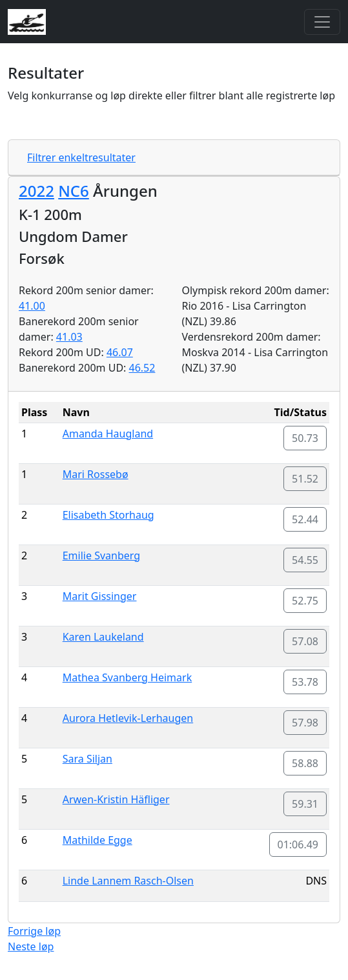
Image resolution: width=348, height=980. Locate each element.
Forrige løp (34, 931)
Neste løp (31, 946)
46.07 (120, 352)
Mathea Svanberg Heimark (128, 677)
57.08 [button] (305, 641)
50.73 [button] (305, 438)
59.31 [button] (305, 804)
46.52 (142, 368)
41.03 (69, 337)
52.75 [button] (305, 601)
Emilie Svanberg (101, 555)
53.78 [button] (305, 682)
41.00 (32, 306)
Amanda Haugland (108, 434)
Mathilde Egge (97, 840)
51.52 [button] (305, 479)
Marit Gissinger (100, 596)
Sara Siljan (87, 759)
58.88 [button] (305, 763)
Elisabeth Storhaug (108, 515)
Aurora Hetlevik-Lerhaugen (128, 718)
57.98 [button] (305, 723)
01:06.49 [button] (298, 845)
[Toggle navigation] (322, 22)
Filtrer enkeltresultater (81, 157)
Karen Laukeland (103, 637)
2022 (36, 191)
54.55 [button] (305, 560)
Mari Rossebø (96, 474)
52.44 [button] (305, 519)
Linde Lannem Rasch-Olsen (128, 881)
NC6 (74, 191)
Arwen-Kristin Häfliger (116, 799)
